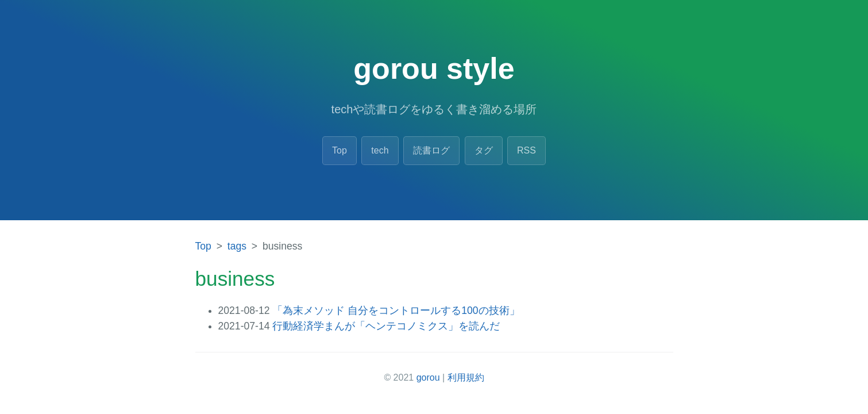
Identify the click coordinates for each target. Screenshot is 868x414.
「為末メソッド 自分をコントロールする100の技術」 (396, 310)
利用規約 (466, 377)
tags (237, 246)
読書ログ (431, 150)
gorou (428, 377)
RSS (526, 150)
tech (380, 150)
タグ (484, 150)
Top (340, 150)
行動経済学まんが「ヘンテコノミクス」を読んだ (386, 326)
